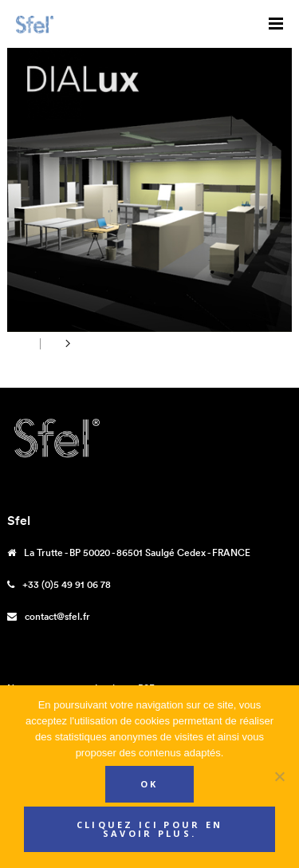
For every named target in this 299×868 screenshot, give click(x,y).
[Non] (279, 776)
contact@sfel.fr (57, 616)
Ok (149, 784)
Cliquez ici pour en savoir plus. (150, 829)
